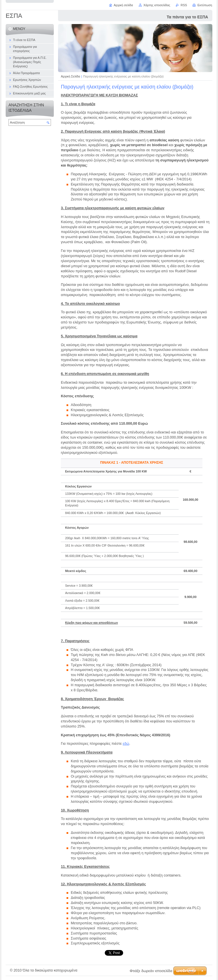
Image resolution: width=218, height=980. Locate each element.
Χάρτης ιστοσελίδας (157, 5)
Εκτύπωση (205, 5)
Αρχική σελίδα (123, 5)
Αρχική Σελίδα (70, 76)
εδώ (126, 743)
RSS (184, 5)
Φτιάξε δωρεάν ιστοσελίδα (151, 971)
